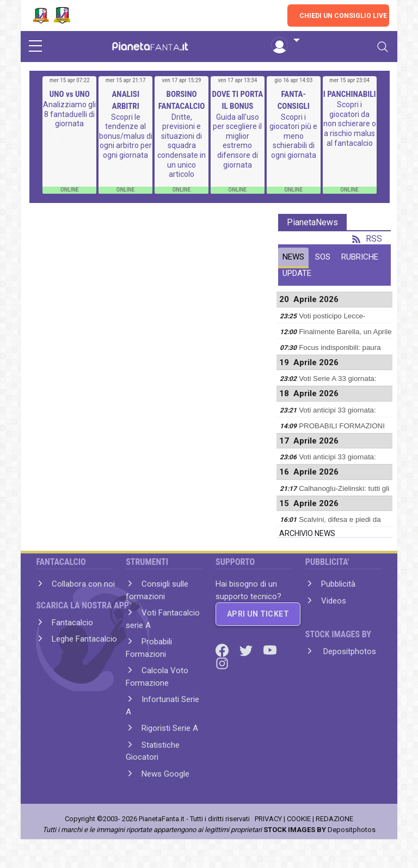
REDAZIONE (334, 819)
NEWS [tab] (293, 257)
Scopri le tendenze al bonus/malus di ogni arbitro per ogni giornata (126, 136)
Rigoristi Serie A (170, 728)
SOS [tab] (323, 257)
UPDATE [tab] (297, 273)
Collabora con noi (83, 584)
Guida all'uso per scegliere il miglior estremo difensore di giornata (237, 141)
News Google (165, 774)
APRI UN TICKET (258, 614)
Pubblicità (338, 584)
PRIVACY (268, 819)
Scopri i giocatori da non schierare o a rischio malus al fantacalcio (350, 124)
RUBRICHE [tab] (360, 257)
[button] (285, 41)
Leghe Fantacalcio (84, 639)
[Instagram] (222, 663)
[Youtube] (270, 650)
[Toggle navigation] (383, 47)
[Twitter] (247, 650)
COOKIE (299, 819)
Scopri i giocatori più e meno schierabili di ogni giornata (293, 136)
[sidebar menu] (35, 47)
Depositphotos (349, 651)
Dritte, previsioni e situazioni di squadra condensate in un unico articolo (182, 146)
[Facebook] (223, 650)
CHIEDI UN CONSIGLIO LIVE (343, 16)
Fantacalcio (72, 623)
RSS (367, 239)
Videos (334, 601)
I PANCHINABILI (350, 94)
